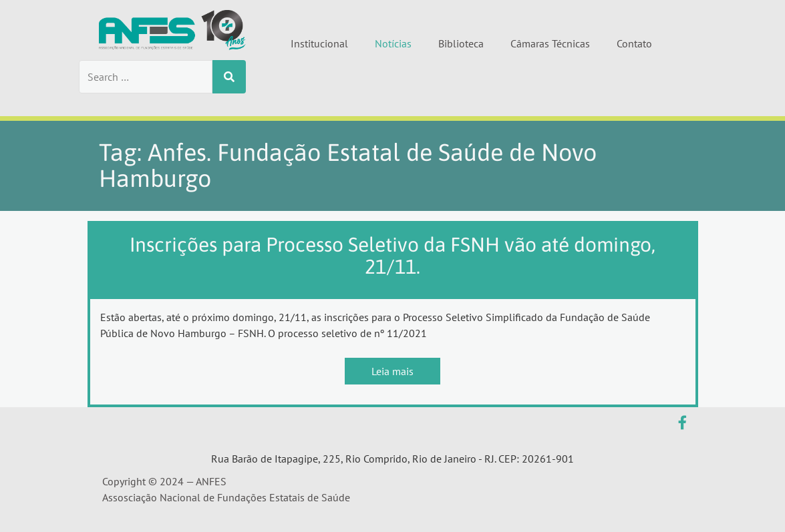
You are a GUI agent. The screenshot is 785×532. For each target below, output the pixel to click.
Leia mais (392, 371)
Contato (634, 43)
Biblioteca (461, 43)
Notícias (393, 43)
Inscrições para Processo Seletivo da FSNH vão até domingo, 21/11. (392, 255)
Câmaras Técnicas (550, 43)
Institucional (319, 43)
